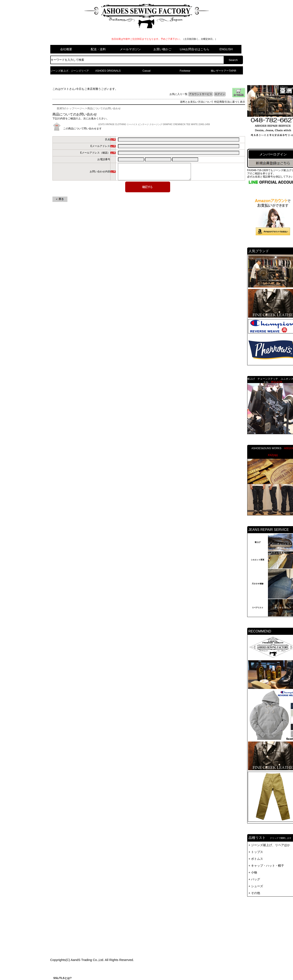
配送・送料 (98, 49)
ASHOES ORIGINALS (108, 71)
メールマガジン (130, 49)
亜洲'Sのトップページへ (71, 108)
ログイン (220, 94)
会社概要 (66, 49)
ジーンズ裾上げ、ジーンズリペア (70, 71)
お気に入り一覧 (178, 94)
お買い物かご (162, 49)
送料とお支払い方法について (197, 102)
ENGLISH (226, 49)
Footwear (185, 71)
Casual (146, 71)
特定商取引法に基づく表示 (230, 102)
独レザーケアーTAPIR (223, 71)
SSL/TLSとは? (62, 978)
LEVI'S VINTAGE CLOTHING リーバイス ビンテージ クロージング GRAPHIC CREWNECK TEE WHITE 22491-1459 (154, 124)
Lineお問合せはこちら (195, 49)
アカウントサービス (201, 94)
